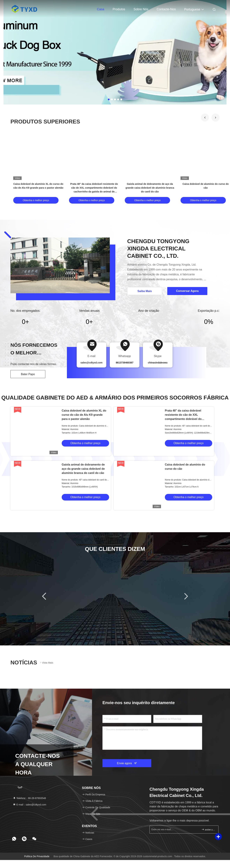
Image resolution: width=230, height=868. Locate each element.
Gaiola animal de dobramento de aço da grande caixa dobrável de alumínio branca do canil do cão (150, 188)
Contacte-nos (166, 9)
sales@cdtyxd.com (92, 363)
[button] (205, 118)
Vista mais (46, 663)
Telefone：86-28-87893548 (29, 798)
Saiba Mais (145, 291)
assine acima (208, 829)
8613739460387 (124, 363)
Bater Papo (28, 374)
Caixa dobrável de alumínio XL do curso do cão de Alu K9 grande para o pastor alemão (84, 415)
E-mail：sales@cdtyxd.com (30, 805)
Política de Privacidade (37, 856)
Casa (101, 9)
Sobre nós (141, 9)
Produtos (119, 9)
